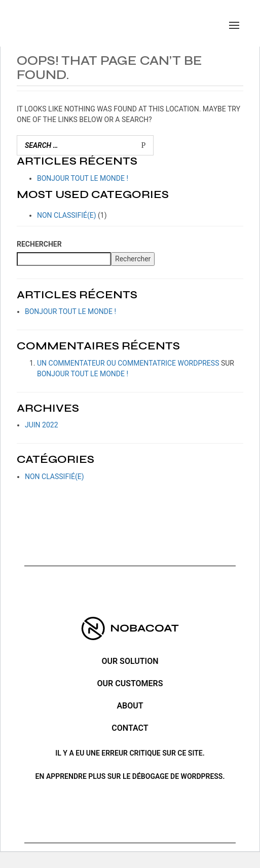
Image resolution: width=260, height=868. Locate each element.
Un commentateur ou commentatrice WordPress (128, 363)
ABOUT (130, 706)
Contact (130, 728)
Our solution (130, 661)
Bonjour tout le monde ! (83, 178)
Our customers (130, 683)
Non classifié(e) (67, 215)
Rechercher (39, 244)
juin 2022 (42, 425)
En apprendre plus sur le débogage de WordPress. (130, 776)
